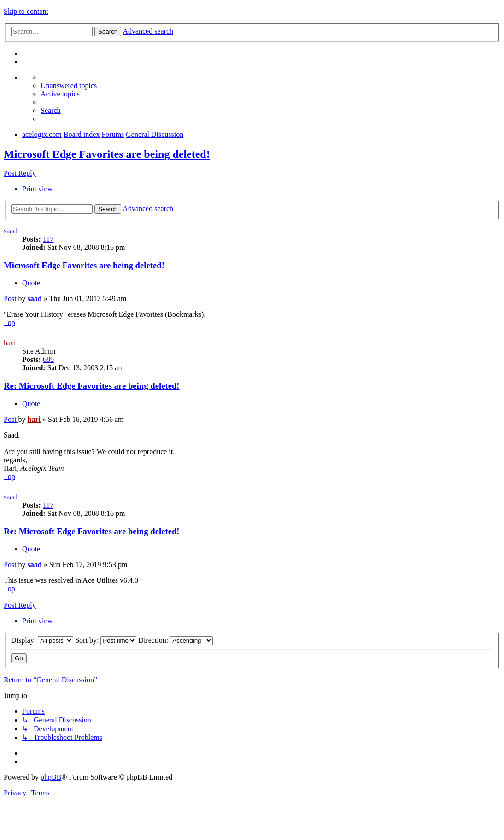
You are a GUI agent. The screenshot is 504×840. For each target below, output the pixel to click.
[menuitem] (69, 86)
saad (10, 231)
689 (48, 359)
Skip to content (26, 11)
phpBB (51, 777)
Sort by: (106, 640)
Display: (42, 640)
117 (48, 239)
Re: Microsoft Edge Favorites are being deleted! (92, 386)
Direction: (176, 640)
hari (9, 343)
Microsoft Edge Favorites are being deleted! (107, 154)
